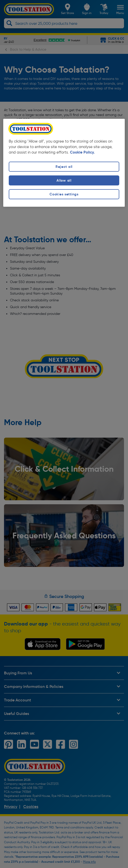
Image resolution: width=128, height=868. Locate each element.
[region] (64, 163)
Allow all (64, 180)
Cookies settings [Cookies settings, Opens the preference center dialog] (64, 194)
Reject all (64, 167)
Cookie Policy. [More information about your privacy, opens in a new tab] (82, 152)
